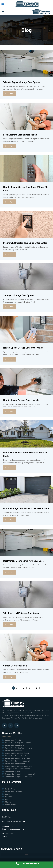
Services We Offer (12, 733)
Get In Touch (9, 810)
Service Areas (12, 849)
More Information (12, 782)
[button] (3, 12)
